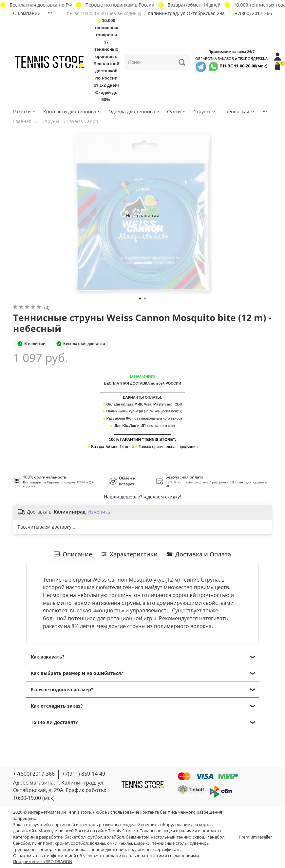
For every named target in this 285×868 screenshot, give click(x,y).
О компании (27, 13)
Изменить (99, 512)
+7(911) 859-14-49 (84, 774)
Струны (205, 111)
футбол (95, 837)
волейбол (114, 837)
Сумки (177, 111)
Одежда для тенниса (134, 111)
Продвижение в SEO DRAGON (43, 862)
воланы (97, 843)
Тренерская (239, 111)
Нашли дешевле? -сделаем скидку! (142, 497)
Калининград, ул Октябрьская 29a (186, 13)
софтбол (79, 843)
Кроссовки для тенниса (72, 111)
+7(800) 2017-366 (253, 13)
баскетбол (75, 837)
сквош (199, 837)
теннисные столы (170, 843)
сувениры (200, 843)
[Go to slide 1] (140, 298)
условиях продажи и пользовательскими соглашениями (141, 856)
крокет (62, 843)
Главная (22, 121)
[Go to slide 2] (145, 298)
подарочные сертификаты (155, 850)
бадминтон (137, 837)
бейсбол (22, 843)
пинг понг (42, 843)
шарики (142, 843)
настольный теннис (171, 837)
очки (112, 843)
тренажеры (25, 850)
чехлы (126, 843)
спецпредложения (107, 850)
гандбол (216, 837)
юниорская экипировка (62, 850)
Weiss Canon (84, 121)
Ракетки (25, 111)
